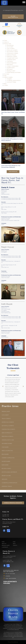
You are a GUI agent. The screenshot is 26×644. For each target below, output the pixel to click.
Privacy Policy (11, 642)
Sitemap (16, 642)
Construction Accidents (12, 53)
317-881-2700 (6, 515)
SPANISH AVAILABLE (6, 476)
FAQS (14, 542)
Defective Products (12, 55)
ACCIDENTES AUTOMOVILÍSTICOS (9, 483)
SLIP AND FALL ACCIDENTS (8, 426)
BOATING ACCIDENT (6, 469)
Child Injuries (10, 61)
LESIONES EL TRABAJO (7, 486)
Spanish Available (8, 77)
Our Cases (7, 74)
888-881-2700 (6, 516)
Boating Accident (11, 71)
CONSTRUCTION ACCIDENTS (8, 429)
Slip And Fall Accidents (12, 52)
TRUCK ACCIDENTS (6, 419)
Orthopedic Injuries (11, 60)
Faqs (5, 76)
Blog (5, 84)
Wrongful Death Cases (12, 58)
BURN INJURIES (5, 465)
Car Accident (10, 47)
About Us (6, 42)
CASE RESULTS (5, 547)
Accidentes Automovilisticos (14, 80)
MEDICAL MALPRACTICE (7, 451)
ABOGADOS (4, 479)
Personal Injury (10, 45)
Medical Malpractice (12, 63)
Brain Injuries (10, 64)
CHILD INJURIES (5, 447)
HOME (3, 542)
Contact (6, 85)
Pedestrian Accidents (12, 56)
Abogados (9, 79)
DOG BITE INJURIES (6, 461)
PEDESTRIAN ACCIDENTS (7, 436)
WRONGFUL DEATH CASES (8, 440)
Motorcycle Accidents (12, 50)
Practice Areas (8, 44)
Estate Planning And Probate (14, 72)
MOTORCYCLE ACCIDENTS (8, 422)
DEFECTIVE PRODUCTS (7, 433)
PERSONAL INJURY (6, 411)
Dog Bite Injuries (11, 68)
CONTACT (15, 545)
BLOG (14, 544)
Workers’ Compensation (13, 66)
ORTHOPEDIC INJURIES (7, 444)
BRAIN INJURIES (5, 454)
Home (6, 40)
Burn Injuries (10, 69)
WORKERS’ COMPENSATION (8, 458)
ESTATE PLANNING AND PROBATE (9, 472)
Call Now (13, 16)
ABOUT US (4, 544)
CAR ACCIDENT (5, 415)
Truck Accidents (11, 48)
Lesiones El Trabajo (11, 82)
